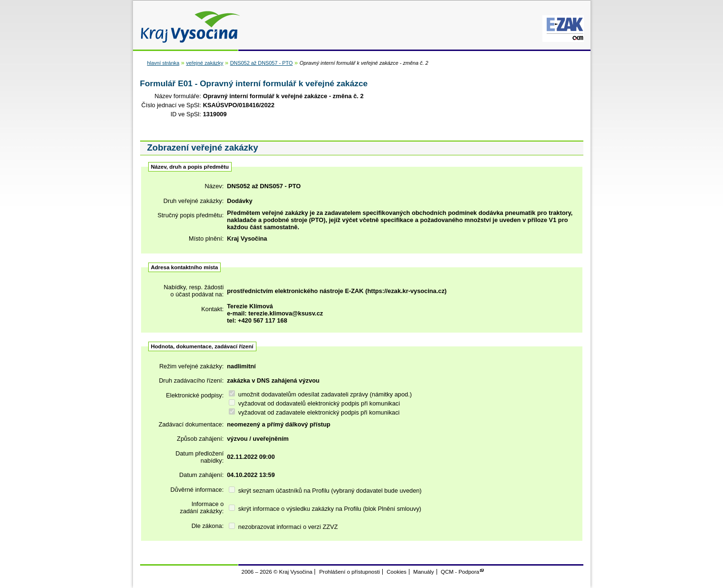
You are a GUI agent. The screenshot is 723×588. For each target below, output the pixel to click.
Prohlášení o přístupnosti (350, 572)
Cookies (397, 572)
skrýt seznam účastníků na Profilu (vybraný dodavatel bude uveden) (325, 491)
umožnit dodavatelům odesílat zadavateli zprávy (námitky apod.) (320, 394)
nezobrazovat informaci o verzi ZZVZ (283, 527)
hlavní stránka (163, 63)
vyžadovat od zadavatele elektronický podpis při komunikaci (314, 412)
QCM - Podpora (460, 572)
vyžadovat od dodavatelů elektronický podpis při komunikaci (314, 403)
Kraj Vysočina (188, 25)
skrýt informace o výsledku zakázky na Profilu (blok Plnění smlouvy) (325, 509)
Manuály (424, 572)
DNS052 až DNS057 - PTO (262, 63)
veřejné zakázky (204, 63)
